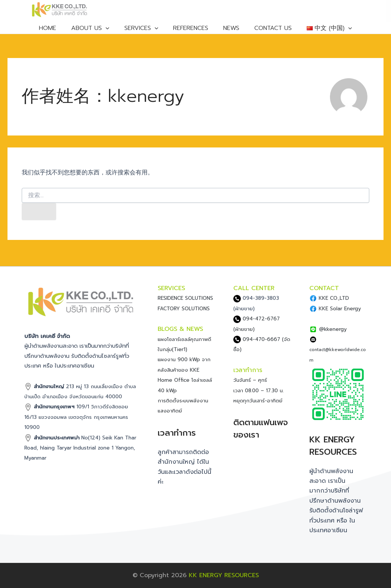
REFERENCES (191, 30)
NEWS (228, 30)
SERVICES (146, 30)
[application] (114, 30)
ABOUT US (98, 30)
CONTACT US (266, 30)
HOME (60, 30)
